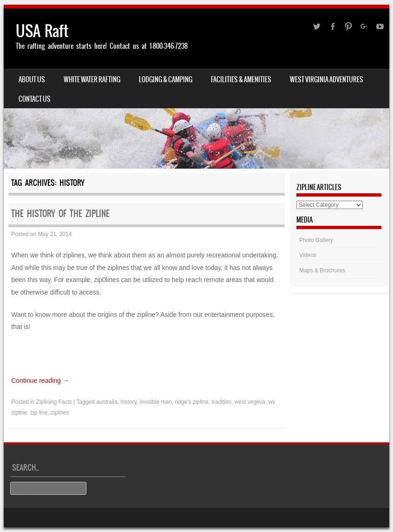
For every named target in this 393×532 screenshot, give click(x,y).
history (128, 402)
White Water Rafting (92, 79)
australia (107, 402)
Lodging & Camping (166, 79)
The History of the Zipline (60, 213)
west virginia (250, 402)
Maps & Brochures (322, 270)
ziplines (60, 413)
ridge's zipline (191, 402)
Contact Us (35, 99)
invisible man (155, 402)
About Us (32, 79)
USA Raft (42, 31)
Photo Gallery (316, 240)
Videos (308, 255)
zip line (39, 413)
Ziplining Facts (54, 402)
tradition (221, 402)
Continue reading (40, 381)
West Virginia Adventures (327, 79)
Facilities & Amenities (241, 79)
